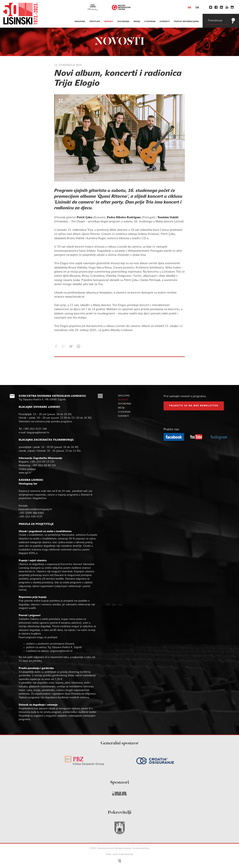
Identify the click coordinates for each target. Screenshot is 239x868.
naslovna (80, 22)
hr (189, 8)
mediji (137, 22)
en (197, 8)
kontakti (165, 22)
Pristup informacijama (186, 22)
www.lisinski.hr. (28, 572)
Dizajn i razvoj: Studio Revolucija (119, 854)
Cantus (164, 230)
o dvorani (150, 22)
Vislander (123, 255)
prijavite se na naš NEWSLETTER (194, 406)
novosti (109, 22)
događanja (123, 22)
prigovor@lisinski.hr (61, 651)
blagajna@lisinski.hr (38, 433)
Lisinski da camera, (130, 247)
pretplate (95, 22)
